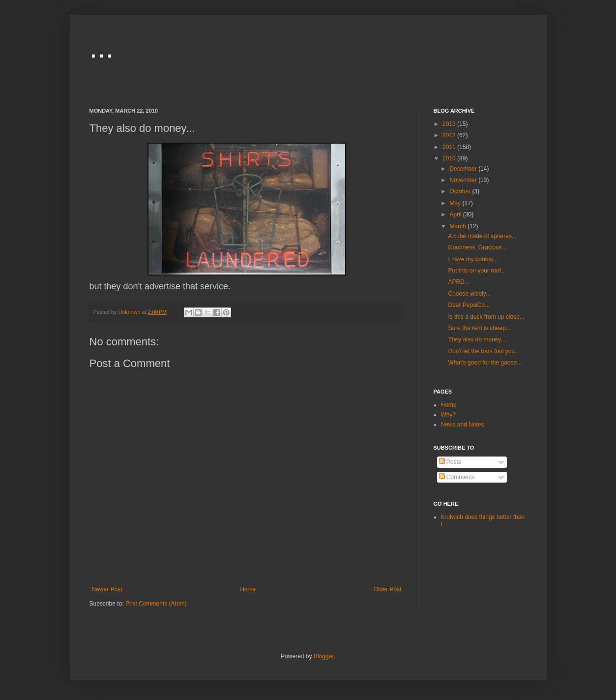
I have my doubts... (473, 259)
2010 (450, 158)
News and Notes (463, 425)
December (464, 169)
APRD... (458, 282)
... (102, 47)
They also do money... (477, 339)
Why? (449, 415)
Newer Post (107, 589)
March (458, 226)
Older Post (388, 589)
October (461, 191)
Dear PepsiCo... (469, 305)
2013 (450, 124)
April (456, 214)
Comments (457, 477)
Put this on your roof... (477, 271)
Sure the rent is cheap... (479, 328)
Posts (450, 462)
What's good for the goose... (485, 363)
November (464, 180)
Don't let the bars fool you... (484, 351)
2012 (450, 135)
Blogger (324, 656)
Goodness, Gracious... (477, 247)
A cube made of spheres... (482, 236)
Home (248, 589)
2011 (450, 147)
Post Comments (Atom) (156, 604)
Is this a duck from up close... (486, 317)
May (456, 203)
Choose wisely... (469, 294)
